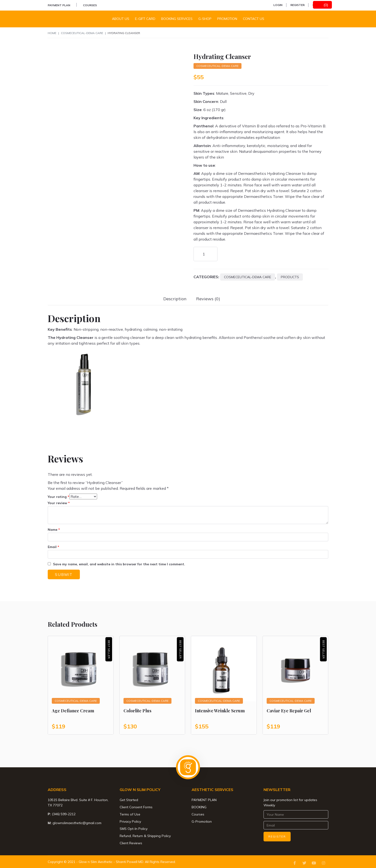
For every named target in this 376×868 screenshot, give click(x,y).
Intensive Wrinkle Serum (220, 711)
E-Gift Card (145, 19)
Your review (59, 503)
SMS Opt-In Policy (134, 829)
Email (53, 547)
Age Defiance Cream (73, 711)
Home (52, 33)
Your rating (59, 497)
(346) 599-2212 (64, 814)
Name (54, 530)
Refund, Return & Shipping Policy (145, 836)
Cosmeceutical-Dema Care (82, 33)
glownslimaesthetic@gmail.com (77, 823)
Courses (90, 5)
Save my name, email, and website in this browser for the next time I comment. (119, 564)
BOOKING (199, 807)
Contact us (254, 19)
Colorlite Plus (137, 711)
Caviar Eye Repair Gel (289, 711)
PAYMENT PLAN (59, 5)
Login (278, 5)
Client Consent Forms (136, 807)
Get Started (129, 800)
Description (175, 299)
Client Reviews (131, 843)
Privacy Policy (130, 821)
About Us (121, 19)
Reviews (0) (208, 299)
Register (297, 5)
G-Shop (205, 19)
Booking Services (177, 19)
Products (290, 277)
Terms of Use (130, 814)
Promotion (227, 19)
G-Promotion (202, 821)
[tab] (175, 299)
